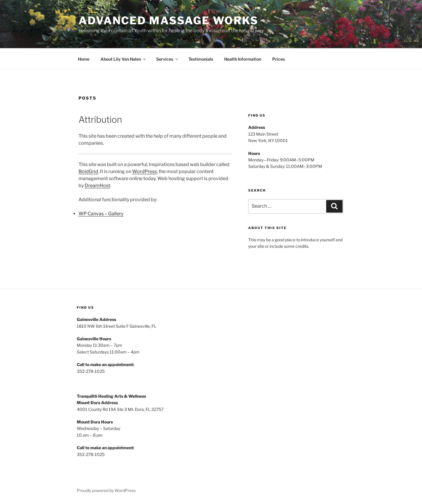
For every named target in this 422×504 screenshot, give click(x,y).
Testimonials (201, 59)
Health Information (243, 59)
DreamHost (97, 186)
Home (84, 59)
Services (167, 59)
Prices (279, 59)
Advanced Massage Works (169, 20)
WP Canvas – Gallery (101, 214)
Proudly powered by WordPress (106, 490)
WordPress (144, 171)
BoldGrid (88, 171)
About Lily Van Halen (124, 59)
